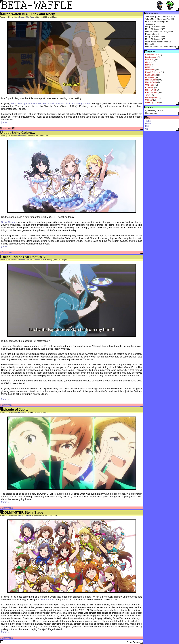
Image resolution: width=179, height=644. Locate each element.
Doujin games (151, 57)
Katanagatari (151, 75)
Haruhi (148, 65)
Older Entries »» (135, 642)
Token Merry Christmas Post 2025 (160, 16)
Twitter (148, 121)
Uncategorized (152, 97)
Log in (148, 123)
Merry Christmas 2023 (155, 27)
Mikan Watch (151, 80)
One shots (150, 85)
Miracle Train (151, 82)
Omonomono (151, 113)
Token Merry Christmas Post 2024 (160, 19)
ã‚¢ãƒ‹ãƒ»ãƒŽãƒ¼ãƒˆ (155, 110)
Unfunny (149, 100)
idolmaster (150, 70)
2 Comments (7, 508)
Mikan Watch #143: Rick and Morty (161, 47)
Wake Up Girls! (152, 102)
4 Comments (7, 252)
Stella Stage (47, 599)
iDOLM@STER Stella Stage (22, 513)
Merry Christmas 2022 (155, 29)
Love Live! (150, 77)
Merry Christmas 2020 (155, 39)
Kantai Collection (153, 72)
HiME (148, 67)
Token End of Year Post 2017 (23, 257)
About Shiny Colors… (18, 133)
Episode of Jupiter (15, 410)
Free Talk (149, 60)
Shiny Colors (8, 222)
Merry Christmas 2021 (155, 37)
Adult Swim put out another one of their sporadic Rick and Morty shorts (50, 103)
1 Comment (6, 405)
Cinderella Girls (152, 55)
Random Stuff (151, 92)
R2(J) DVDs (151, 90)
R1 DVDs (149, 87)
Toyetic (148, 95)
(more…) (6, 122)
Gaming (149, 62)
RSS (147, 126)
